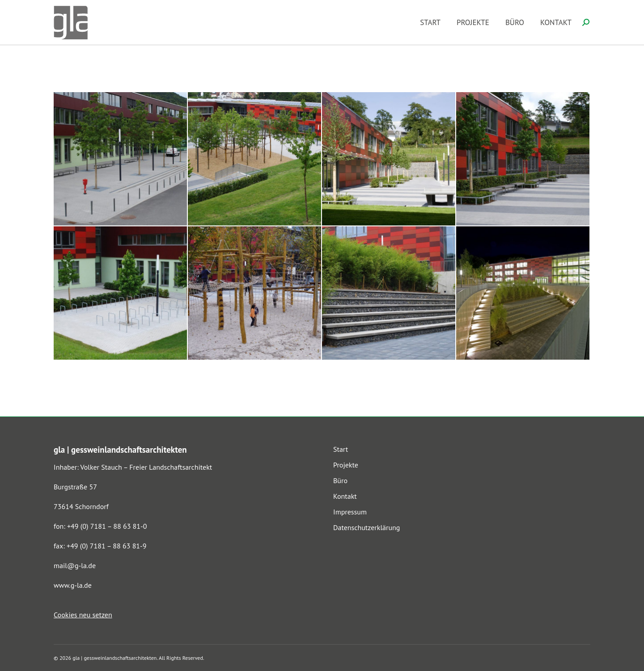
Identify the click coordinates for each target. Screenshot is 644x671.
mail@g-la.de (75, 565)
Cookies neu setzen (83, 615)
